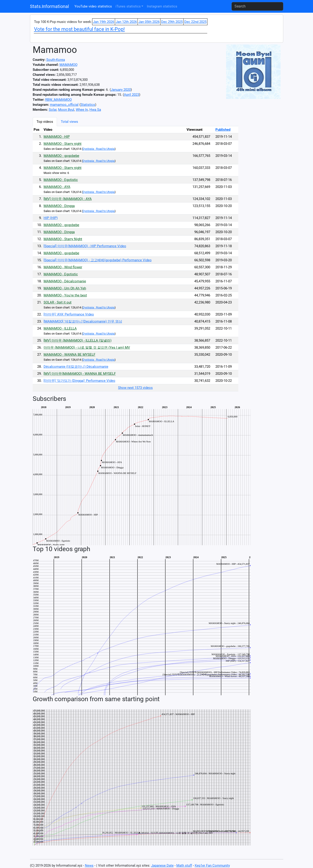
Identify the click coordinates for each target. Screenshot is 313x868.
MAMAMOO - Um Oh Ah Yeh (65, 288)
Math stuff (184, 866)
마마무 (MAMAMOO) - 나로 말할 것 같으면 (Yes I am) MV (87, 348)
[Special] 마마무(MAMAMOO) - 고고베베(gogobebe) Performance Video (98, 260)
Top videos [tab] (45, 122)
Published (223, 130)
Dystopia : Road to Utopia (99, 149)
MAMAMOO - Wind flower (63, 267)
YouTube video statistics (93, 6)
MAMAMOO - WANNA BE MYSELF (69, 355)
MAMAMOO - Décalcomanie (65, 281)
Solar (53, 110)
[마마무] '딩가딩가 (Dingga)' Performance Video (79, 381)
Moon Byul (66, 110)
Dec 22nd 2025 (195, 22)
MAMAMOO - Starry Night (63, 239)
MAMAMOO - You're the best (65, 295)
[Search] (257, 6)
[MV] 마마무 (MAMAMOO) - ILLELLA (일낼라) (78, 340)
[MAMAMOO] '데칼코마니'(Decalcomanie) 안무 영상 (83, 321)
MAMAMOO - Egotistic (61, 180)
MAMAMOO (68, 65)
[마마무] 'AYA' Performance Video (69, 314)
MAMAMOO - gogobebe (61, 156)
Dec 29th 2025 (172, 22)
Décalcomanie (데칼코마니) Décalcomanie (76, 367)
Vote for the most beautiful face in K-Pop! (79, 29)
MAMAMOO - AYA (57, 187)
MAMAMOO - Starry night (63, 144)
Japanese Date (162, 866)
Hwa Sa (95, 110)
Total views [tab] (69, 122)
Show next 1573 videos (135, 388)
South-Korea (56, 60)
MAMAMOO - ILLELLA (60, 328)
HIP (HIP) (51, 218)
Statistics (88, 105)
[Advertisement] (262, 185)
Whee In (82, 110)
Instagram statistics (162, 6)
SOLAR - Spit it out (58, 302)
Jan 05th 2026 (149, 22)
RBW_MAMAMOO (58, 100)
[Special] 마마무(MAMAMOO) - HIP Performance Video (85, 246)
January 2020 (121, 90)
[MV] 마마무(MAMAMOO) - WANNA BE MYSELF (80, 374)
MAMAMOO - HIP (57, 137)
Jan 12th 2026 (126, 22)
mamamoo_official (64, 105)
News (89, 866)
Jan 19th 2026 (104, 22)
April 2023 (132, 95)
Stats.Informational (49, 6)
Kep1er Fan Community (212, 866)
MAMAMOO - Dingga (59, 206)
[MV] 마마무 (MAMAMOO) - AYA (68, 199)
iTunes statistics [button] (128, 6)
